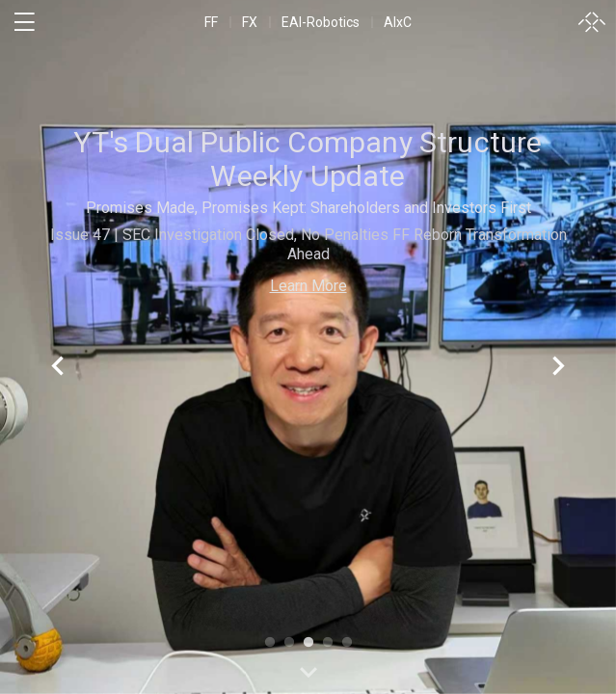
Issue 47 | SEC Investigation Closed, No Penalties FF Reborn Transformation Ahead (308, 244)
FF (211, 22)
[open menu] (24, 22)
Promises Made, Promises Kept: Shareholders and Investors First (308, 208)
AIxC (398, 22)
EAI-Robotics (321, 22)
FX (250, 22)
